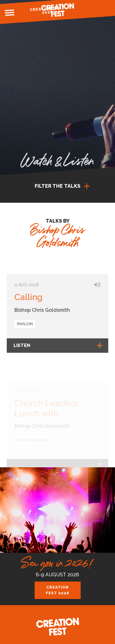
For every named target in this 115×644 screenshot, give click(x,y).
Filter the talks (57, 186)
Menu (10, 13)
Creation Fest (58, 10)
